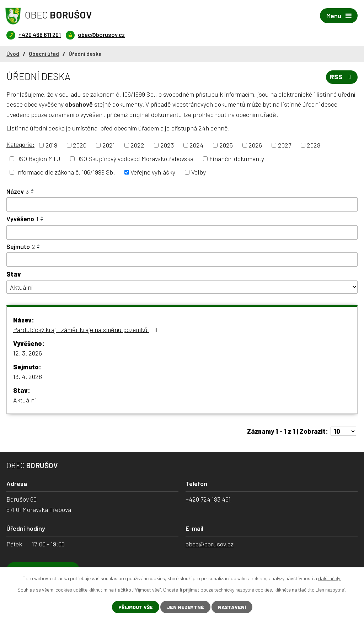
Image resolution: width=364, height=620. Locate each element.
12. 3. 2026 (28, 353)
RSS (342, 77)
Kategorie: (20, 144)
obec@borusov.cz (210, 544)
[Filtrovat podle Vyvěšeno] (182, 232)
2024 (196, 145)
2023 (167, 145)
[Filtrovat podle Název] (182, 204)
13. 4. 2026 (28, 376)
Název (18, 191)
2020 (80, 145)
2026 (255, 145)
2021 (109, 145)
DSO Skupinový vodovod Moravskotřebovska (135, 159)
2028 (314, 145)
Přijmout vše (136, 607)
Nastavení (232, 607)
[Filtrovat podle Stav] (182, 287)
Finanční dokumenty (237, 159)
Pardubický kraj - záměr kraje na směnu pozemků (87, 330)
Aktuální (24, 400)
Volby (199, 172)
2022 (137, 145)
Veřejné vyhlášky (153, 172)
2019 (51, 145)
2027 (285, 145)
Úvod (13, 54)
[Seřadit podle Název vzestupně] (33, 190)
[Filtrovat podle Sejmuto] (182, 260)
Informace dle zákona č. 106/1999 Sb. (65, 172)
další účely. (330, 578)
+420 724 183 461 (208, 499)
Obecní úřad (44, 54)
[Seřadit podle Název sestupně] (33, 193)
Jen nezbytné (185, 607)
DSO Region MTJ (38, 159)
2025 (226, 145)
